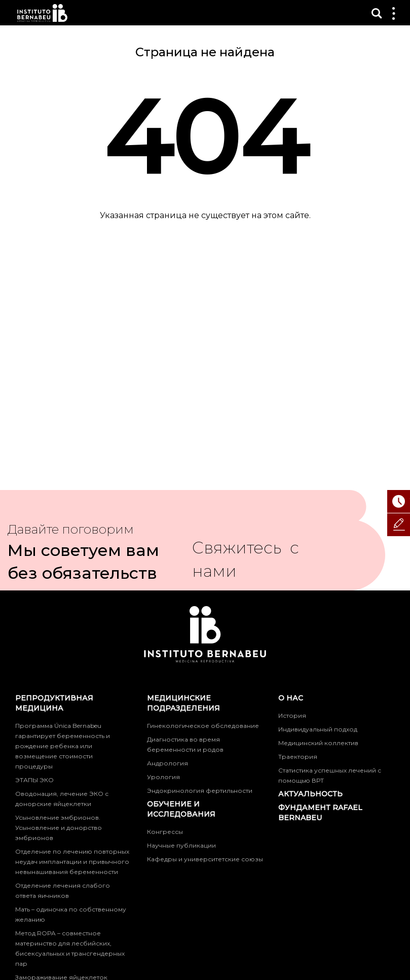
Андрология (167, 763)
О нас (291, 698)
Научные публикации (181, 845)
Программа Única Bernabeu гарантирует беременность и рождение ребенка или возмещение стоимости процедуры (63, 746)
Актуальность (310, 794)
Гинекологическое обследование (203, 726)
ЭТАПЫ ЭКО (34, 780)
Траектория (298, 757)
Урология (163, 777)
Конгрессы (165, 832)
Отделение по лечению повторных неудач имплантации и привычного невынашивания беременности (72, 862)
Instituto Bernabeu (42, 13)
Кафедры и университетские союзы (205, 859)
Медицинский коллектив (318, 743)
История (292, 715)
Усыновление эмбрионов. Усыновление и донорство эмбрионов (59, 828)
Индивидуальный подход (318, 729)
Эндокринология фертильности (200, 791)
